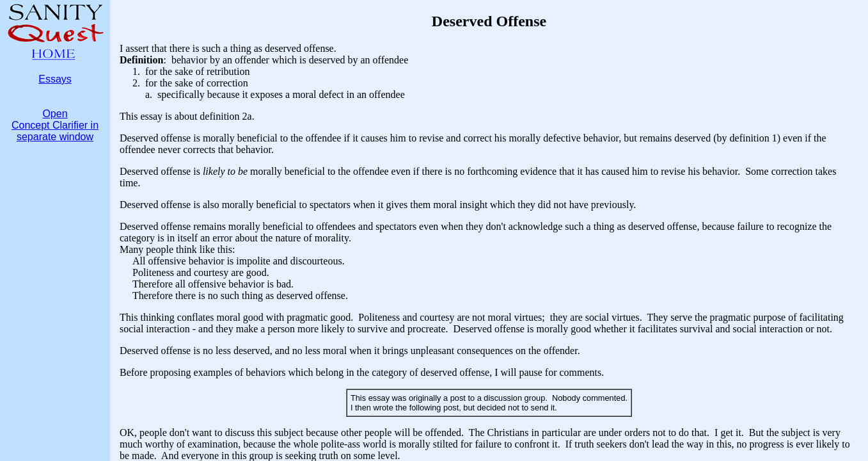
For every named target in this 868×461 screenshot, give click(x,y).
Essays (55, 79)
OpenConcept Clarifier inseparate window (55, 125)
